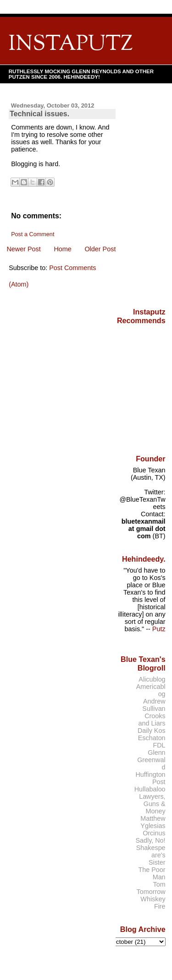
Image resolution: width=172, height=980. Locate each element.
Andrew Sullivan (154, 705)
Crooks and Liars (152, 720)
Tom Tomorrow (151, 888)
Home (62, 249)
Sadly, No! (150, 840)
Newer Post (23, 249)
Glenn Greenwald (151, 760)
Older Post (100, 249)
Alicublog (152, 679)
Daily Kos (152, 731)
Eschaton (152, 738)
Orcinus (154, 833)
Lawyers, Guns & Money (152, 804)
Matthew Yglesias (153, 822)
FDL (159, 745)
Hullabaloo (150, 789)
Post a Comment (33, 234)
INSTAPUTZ (71, 45)
